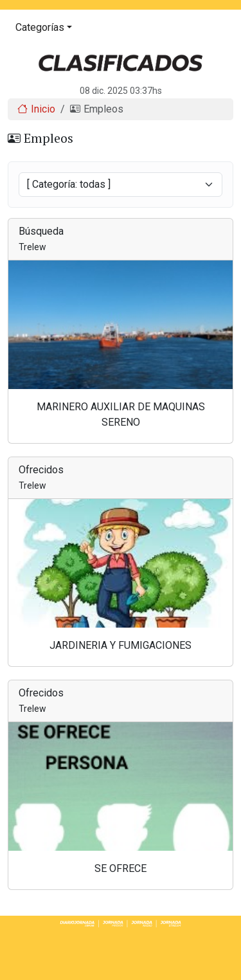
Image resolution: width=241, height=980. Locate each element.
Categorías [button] (40, 27)
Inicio (36, 109)
